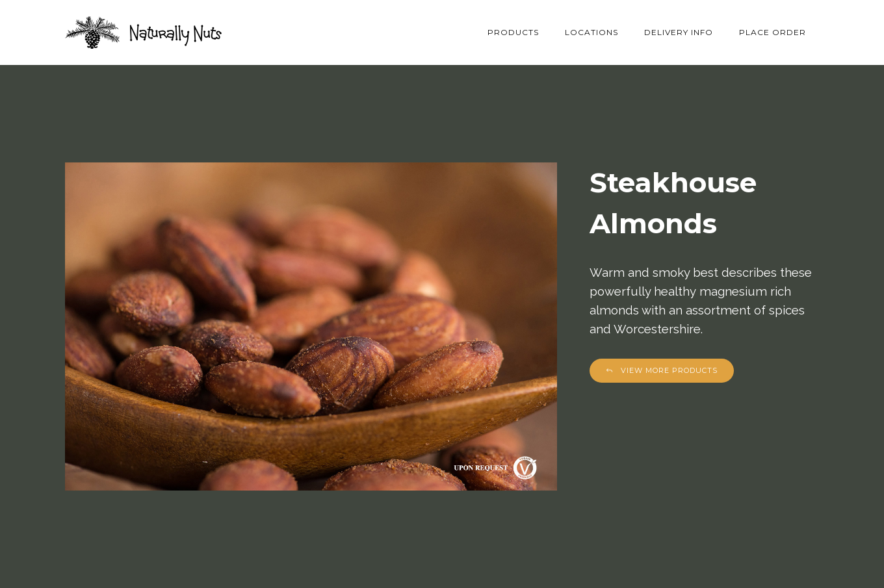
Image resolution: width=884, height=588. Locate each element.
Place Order (773, 32)
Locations (591, 32)
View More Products (662, 370)
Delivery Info (679, 32)
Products (513, 32)
